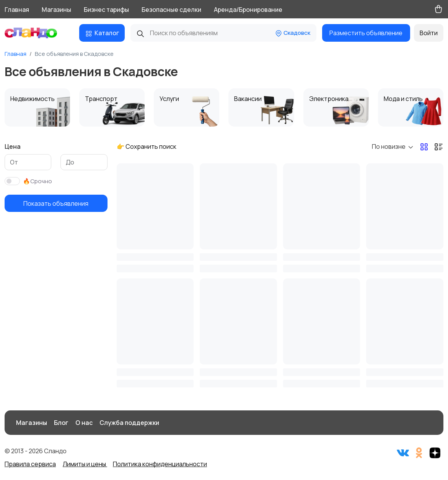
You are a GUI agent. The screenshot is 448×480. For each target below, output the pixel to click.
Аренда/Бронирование (248, 10)
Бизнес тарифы (106, 10)
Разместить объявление (366, 33)
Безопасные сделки (171, 10)
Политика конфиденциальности (160, 464)
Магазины (56, 10)
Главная (17, 10)
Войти (429, 33)
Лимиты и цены (85, 464)
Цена (13, 146)
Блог (61, 423)
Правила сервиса (30, 464)
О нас (84, 423)
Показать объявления (56, 203)
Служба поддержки (129, 423)
